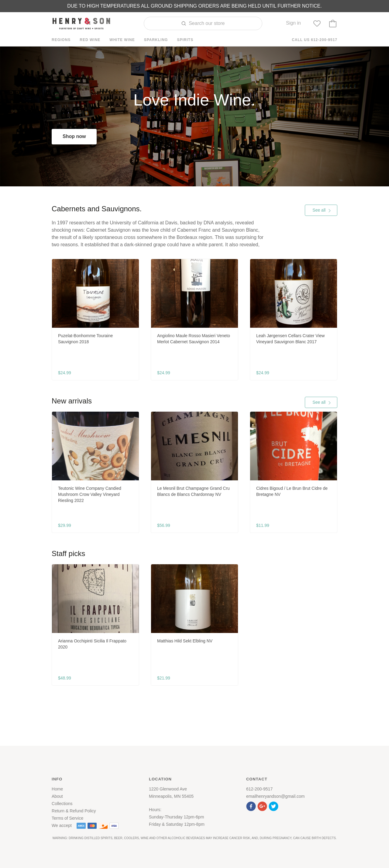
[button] (252, 806)
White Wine (122, 40)
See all (322, 210)
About (57, 796)
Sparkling (156, 40)
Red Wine (90, 40)
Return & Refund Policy (74, 811)
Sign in (293, 23)
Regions (61, 40)
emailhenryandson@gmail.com (275, 796)
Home (57, 789)
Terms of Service (67, 818)
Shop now (74, 136)
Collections (62, 804)
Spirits (185, 40)
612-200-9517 (259, 789)
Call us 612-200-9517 (315, 40)
